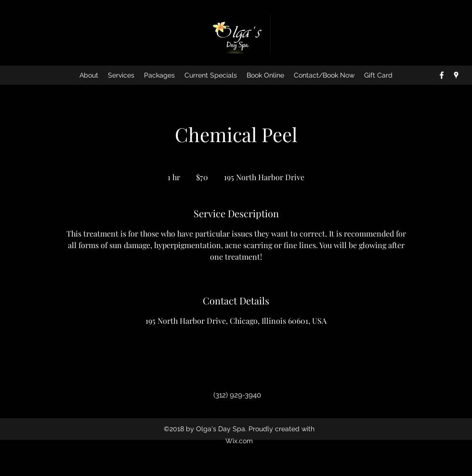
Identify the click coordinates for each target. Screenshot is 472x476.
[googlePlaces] (456, 75)
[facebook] (442, 75)
